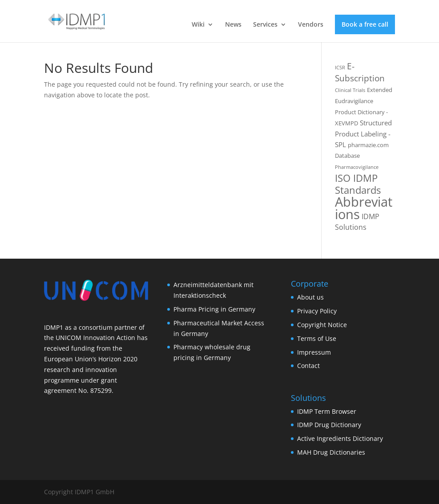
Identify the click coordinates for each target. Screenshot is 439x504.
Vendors (311, 25)
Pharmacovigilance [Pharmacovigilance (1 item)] (357, 167)
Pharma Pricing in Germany (214, 309)
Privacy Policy (317, 311)
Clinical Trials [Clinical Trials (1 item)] (350, 90)
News (233, 25)
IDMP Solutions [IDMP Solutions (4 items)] (357, 222)
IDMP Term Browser (327, 411)
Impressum (314, 352)
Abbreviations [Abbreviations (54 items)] (364, 208)
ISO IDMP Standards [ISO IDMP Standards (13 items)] (358, 184)
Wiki (198, 25)
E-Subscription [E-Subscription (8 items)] (360, 72)
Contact (308, 366)
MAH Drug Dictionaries (331, 452)
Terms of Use (317, 338)
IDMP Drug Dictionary (329, 425)
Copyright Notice (322, 325)
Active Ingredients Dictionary (340, 438)
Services (265, 25)
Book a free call (365, 24)
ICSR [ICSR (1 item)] (340, 68)
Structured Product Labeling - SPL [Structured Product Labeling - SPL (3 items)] (363, 134)
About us (310, 297)
